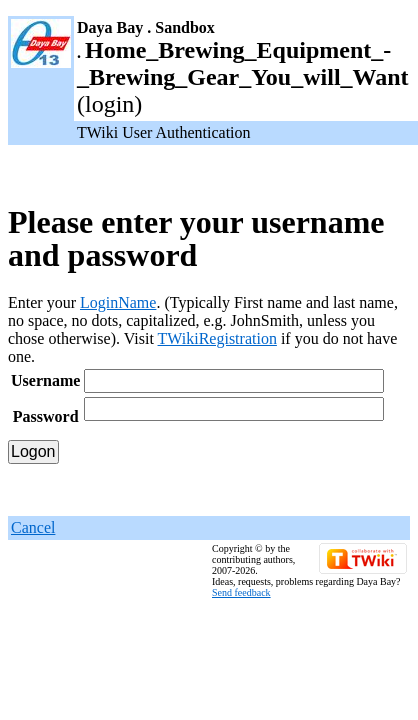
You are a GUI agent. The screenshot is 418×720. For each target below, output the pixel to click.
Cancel (33, 527)
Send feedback (241, 592)
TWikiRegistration (217, 338)
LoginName (118, 302)
